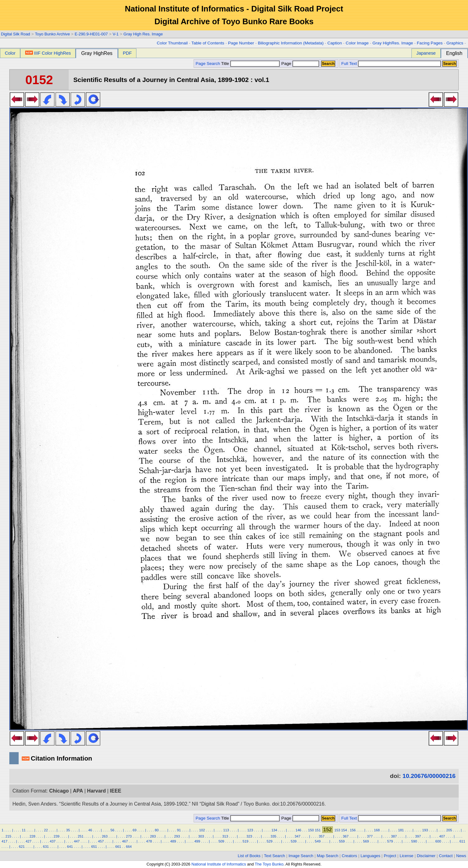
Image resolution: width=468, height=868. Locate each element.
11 (24, 830)
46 (90, 830)
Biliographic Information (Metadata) (291, 43)
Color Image (357, 43)
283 (153, 836)
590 (414, 841)
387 (394, 836)
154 (344, 830)
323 (249, 836)
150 (311, 830)
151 (318, 830)
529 (270, 841)
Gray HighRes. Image (393, 43)
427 (29, 841)
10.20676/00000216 (429, 776)
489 (173, 841)
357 (322, 836)
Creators (349, 856)
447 (77, 841)
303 (201, 836)
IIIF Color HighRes (48, 53)
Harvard (96, 791)
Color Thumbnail (172, 43)
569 (366, 841)
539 (294, 841)
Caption (335, 43)
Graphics (455, 43)
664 (129, 847)
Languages (370, 856)
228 (32, 836)
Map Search (328, 856)
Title (250, 64)
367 (346, 836)
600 (438, 841)
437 (53, 841)
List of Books (249, 856)
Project (390, 856)
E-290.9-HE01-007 (91, 34)
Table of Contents (208, 43)
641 (70, 847)
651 (94, 847)
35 (68, 830)
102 (202, 830)
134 (274, 830)
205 (449, 830)
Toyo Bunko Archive (52, 34)
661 (118, 847)
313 (225, 836)
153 (337, 830)
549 (318, 841)
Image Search (301, 856)
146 (298, 830)
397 (418, 836)
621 (22, 847)
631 (46, 847)
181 (401, 830)
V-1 (115, 34)
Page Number (241, 43)
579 (390, 841)
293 (177, 836)
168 (377, 830)
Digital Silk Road (16, 34)
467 (125, 841)
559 (342, 841)
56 (112, 830)
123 (250, 830)
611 (462, 841)
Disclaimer (426, 856)
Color (10, 53)
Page (300, 64)
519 (245, 841)
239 (57, 836)
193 (425, 830)
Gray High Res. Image (143, 34)
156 (353, 830)
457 (101, 841)
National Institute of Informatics (219, 864)
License (406, 856)
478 (149, 841)
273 (129, 836)
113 (226, 830)
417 (5, 841)
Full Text (349, 64)
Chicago (59, 791)
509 (221, 841)
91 (179, 830)
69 (135, 830)
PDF (127, 53)
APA (78, 791)
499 (197, 841)
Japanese (426, 53)
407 (442, 836)
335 (273, 836)
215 (8, 836)
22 (46, 830)
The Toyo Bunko (269, 864)
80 (157, 830)
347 (298, 836)
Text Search (275, 856)
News (461, 856)
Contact (446, 856)
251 (81, 836)
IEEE (116, 791)
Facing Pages (430, 43)
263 (105, 836)
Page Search (208, 64)
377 (370, 836)
